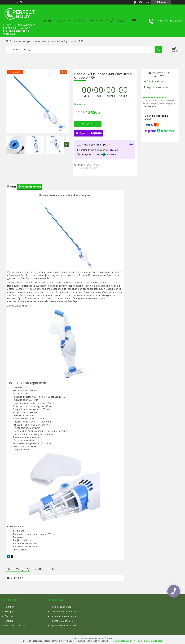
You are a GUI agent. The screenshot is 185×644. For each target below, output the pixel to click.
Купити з (90, 133)
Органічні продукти (61, 607)
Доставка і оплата (15, 625)
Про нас (80, 21)
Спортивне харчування (63, 612)
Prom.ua (109, 638)
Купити (90, 124)
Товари (62, 21)
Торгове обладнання (62, 621)
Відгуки (123, 21)
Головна (47, 21)
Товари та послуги (20, 41)
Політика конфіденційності (150, 641)
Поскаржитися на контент (122, 641)
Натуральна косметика (63, 616)
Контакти (96, 21)
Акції (110, 21)
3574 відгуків (143, 2)
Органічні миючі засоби (63, 625)
